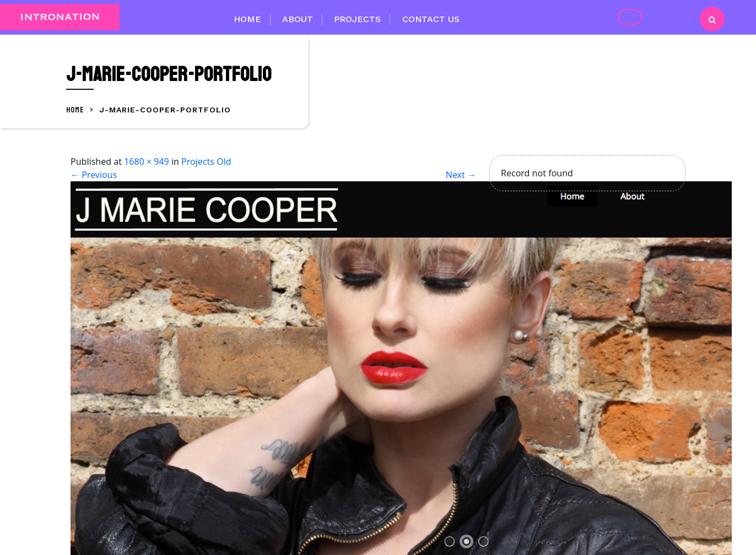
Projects (357, 19)
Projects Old (206, 161)
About (298, 19)
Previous (94, 175)
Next (461, 175)
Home (247, 19)
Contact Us (431, 19)
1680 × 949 (147, 161)
